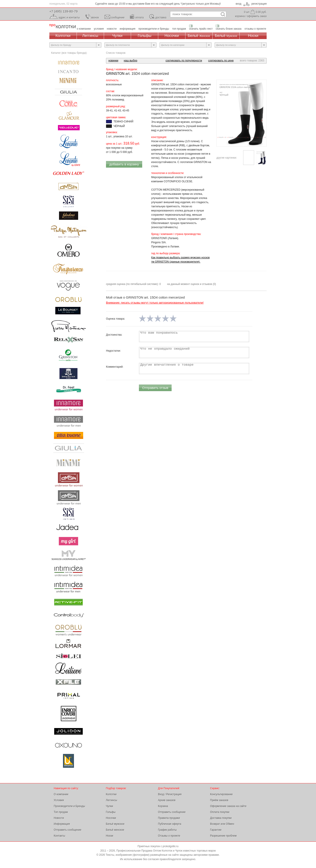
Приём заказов (219, 800)
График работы (167, 830)
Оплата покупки (220, 812)
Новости (59, 818)
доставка (161, 18)
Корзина (163, 806)
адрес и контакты (69, 18)
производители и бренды (154, 29)
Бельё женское (115, 830)
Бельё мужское (115, 824)
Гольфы (145, 36)
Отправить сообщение (68, 830)
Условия (59, 800)
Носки (253, 36)
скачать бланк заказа (229, 29)
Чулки (117, 36)
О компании (61, 794)
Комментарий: (115, 367)
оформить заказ (257, 16)
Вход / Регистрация (170, 794)
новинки (113, 61)
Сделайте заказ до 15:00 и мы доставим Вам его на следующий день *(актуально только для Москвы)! (158, 4)
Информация (62, 824)
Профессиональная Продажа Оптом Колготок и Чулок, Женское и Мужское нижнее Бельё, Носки (63, 26)
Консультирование (222, 794)
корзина (240, 16)
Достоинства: (114, 335)
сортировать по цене (221, 61)
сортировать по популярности (184, 61)
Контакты (59, 836)
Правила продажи (169, 818)
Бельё (199, 36)
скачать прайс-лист (201, 29)
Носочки (172, 36)
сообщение (118, 18)
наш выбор (130, 61)
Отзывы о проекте (169, 836)
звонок (95, 18)
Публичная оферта (170, 824)
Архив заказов (167, 800)
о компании (84, 29)
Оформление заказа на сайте (228, 806)
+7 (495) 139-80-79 (64, 11)
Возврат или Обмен (222, 824)
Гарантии (216, 830)
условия (99, 29)
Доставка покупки (221, 818)
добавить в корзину (124, 164)
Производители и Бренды (69, 806)
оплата (139, 18)
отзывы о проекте (255, 29)
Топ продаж (61, 812)
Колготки (63, 36)
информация (127, 29)
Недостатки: (113, 351)
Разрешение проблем (224, 836)
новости (112, 29)
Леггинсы (90, 36)
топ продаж (179, 29)
